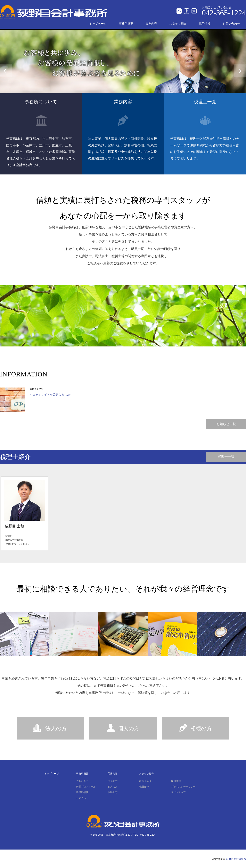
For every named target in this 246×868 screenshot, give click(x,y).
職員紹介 (144, 787)
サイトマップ (178, 792)
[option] (123, 71)
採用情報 (205, 24)
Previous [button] (6, 71)
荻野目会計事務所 (236, 859)
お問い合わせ (231, 24)
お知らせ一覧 (226, 424)
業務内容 (151, 24)
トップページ (98, 24)
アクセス (81, 798)
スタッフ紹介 (178, 24)
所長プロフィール (86, 787)
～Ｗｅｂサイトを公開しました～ (51, 394)
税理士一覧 (226, 457)
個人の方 (129, 728)
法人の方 (56, 728)
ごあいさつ (82, 781)
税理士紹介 (145, 781)
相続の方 (201, 728)
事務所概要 (126, 24)
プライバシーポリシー (183, 787)
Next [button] (240, 71)
